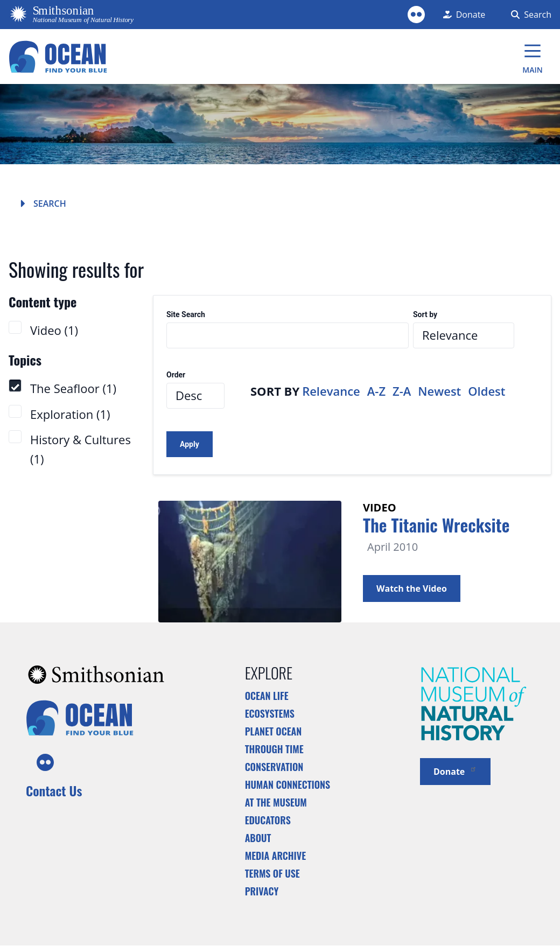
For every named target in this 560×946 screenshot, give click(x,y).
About (258, 838)
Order (176, 375)
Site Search (186, 315)
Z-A (402, 391)
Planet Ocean (274, 731)
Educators (268, 820)
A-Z (376, 391)
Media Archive (275, 856)
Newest (439, 391)
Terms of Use (272, 873)
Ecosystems (270, 713)
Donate (455, 771)
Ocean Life (267, 696)
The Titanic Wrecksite (436, 525)
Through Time (274, 749)
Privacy (262, 891)
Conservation (274, 767)
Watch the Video (412, 588)
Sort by (425, 315)
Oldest (486, 391)
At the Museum (276, 802)
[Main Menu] (533, 57)
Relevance (331, 391)
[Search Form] (529, 15)
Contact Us (54, 790)
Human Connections (288, 784)
